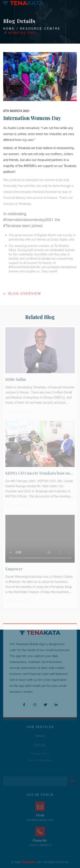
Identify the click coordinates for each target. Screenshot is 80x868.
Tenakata (28, 862)
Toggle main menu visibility (77, 3)
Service (40, 736)
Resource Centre (40, 29)
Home (9, 29)
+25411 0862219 (40, 845)
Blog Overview (22, 294)
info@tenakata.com (40, 820)
